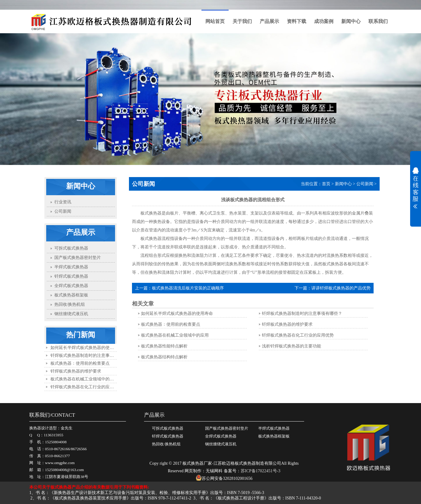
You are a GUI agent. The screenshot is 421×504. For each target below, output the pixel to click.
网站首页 (215, 21)
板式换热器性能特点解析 (164, 346)
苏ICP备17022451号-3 (260, 471)
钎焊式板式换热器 (168, 436)
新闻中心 (351, 21)
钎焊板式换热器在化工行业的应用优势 (86, 387)
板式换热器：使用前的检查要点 (80, 363)
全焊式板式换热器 (221, 436)
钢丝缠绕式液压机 (221, 444)
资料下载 (297, 21)
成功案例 (324, 21)
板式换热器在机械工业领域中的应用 (84, 379)
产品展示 (269, 21)
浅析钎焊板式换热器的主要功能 (291, 346)
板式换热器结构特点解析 (164, 357)
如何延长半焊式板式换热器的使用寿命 (86, 348)
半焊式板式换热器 (274, 428)
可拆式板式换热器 (168, 428)
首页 (326, 184)
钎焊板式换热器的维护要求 (76, 371)
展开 (416, 188)
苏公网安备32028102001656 (224, 478)
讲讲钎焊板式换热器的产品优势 (341, 288)
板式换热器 (151, 239)
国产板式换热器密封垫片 (227, 428)
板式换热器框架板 (274, 436)
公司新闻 (365, 184)
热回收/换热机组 (166, 444)
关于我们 (242, 21)
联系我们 (378, 21)
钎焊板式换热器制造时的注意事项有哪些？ (91, 355)
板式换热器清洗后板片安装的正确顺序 (188, 288)
